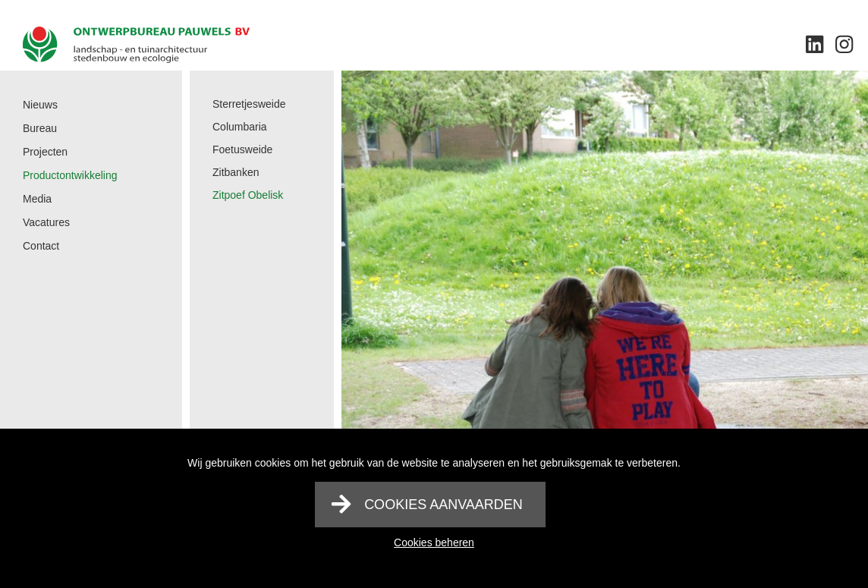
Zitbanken (236, 172)
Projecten (45, 152)
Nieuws (40, 105)
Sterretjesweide (249, 104)
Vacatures (46, 222)
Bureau (40, 128)
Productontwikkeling (70, 175)
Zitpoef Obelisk (248, 195)
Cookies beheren (434, 542)
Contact (41, 246)
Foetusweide (242, 149)
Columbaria (240, 127)
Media (37, 199)
